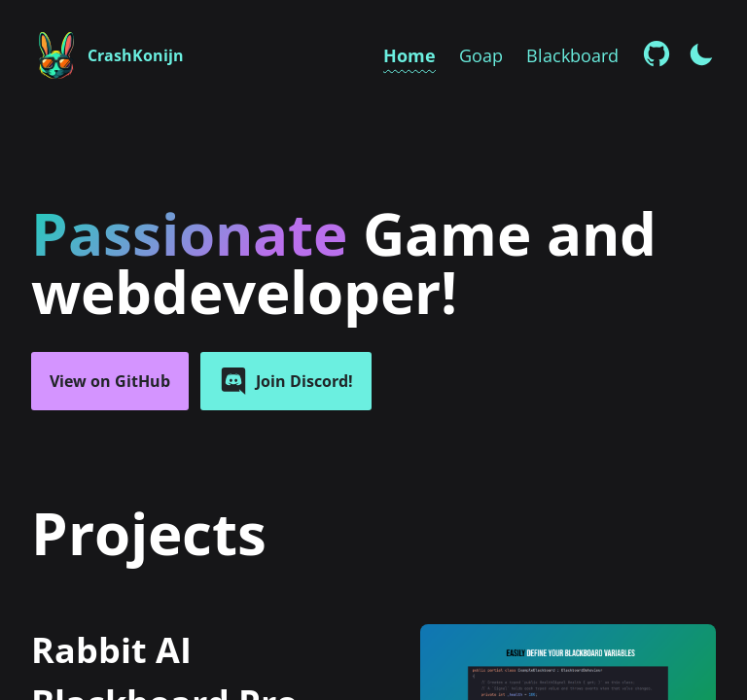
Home (409, 55)
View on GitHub (110, 381)
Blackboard (572, 55)
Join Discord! (286, 381)
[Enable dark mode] (701, 52)
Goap (481, 55)
